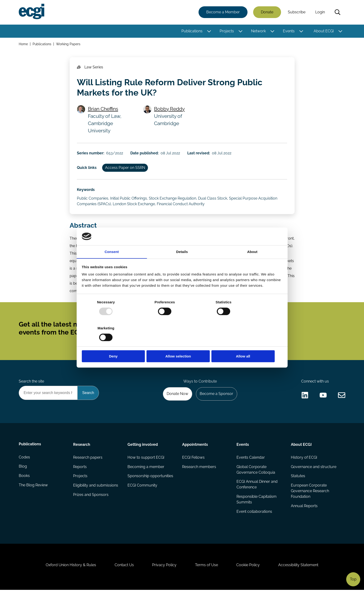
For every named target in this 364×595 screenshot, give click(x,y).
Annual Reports (304, 510)
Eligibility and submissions (96, 489)
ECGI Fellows (193, 461)
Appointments (195, 448)
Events (289, 31)
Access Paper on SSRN (126, 169)
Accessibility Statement (299, 570)
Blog (23, 470)
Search (338, 12)
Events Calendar (251, 461)
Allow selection (182, 343)
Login (320, 12)
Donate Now (177, 397)
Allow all (250, 343)
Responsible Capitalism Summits (257, 503)
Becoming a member (146, 470)
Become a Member (223, 12)
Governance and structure (314, 470)
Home (24, 44)
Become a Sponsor (216, 397)
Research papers (88, 461)
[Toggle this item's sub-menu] (209, 31)
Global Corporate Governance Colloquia (256, 473)
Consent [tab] (112, 265)
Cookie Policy (249, 570)
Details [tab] (182, 265)
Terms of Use (207, 570)
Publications (192, 31)
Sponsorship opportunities (151, 480)
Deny (115, 343)
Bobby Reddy (170, 109)
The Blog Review (34, 489)
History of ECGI (304, 461)
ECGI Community (143, 489)
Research (82, 448)
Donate (267, 12)
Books (24, 480)
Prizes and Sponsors (91, 498)
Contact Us (124, 570)
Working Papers (68, 44)
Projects (227, 31)
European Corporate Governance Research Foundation (310, 495)
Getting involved (143, 448)
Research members (199, 470)
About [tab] (252, 265)
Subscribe (297, 12)
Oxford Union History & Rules (70, 570)
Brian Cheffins (103, 109)
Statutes (298, 480)
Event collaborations (254, 515)
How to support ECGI (146, 461)
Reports (80, 470)
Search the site (32, 384)
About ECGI (324, 31)
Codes (25, 461)
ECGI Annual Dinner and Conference (257, 488)
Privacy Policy (164, 570)
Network (258, 31)
